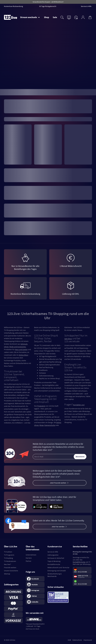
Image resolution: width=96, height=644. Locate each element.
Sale (55, 17)
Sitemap (7, 574)
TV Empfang (8, 558)
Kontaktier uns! (79, 405)
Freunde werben (10, 567)
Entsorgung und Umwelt (57, 571)
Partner (28, 561)
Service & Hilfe (53, 552)
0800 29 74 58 (83, 576)
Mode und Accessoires (18, 347)
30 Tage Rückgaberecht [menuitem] (48, 6)
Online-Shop (23, 355)
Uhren (6, 347)
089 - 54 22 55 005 (80, 584)
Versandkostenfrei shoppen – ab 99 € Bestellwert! (48, 2)
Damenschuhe (50, 425)
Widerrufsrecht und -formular (58, 567)
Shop (46, 17)
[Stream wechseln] (30, 17)
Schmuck (24, 344)
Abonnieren (80, 457)
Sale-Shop (68, 339)
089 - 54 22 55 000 (80, 572)
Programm (41, 406)
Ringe (42, 425)
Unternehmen (31, 555)
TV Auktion (8, 552)
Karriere (29, 558)
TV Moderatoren (10, 561)
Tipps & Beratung (54, 561)
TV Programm (9, 555)
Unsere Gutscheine (11, 571)
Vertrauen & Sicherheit (56, 558)
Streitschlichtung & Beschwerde (55, 575)
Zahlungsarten (53, 555)
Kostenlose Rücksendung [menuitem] (13, 6)
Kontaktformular (54, 564)
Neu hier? (7, 564)
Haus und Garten (21, 349)
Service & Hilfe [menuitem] (86, 6)
